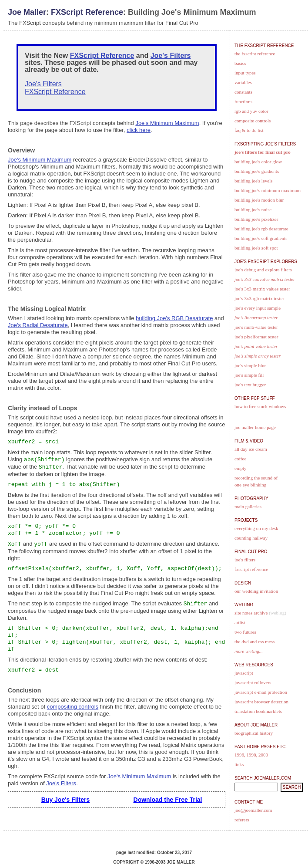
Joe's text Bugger (250, 385)
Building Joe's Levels (254, 181)
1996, (240, 755)
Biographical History (254, 733)
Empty (241, 468)
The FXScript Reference (255, 54)
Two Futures (245, 632)
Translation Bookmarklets (258, 711)
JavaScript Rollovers (253, 682)
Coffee (240, 459)
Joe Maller (27, 12)
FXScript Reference (87, 12)
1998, (252, 755)
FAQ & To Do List (249, 130)
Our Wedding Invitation (256, 591)
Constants (243, 92)
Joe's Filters (171, 56)
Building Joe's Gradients (257, 171)
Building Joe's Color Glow (258, 162)
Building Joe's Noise (253, 209)
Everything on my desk (256, 528)
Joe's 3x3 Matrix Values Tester (262, 289)
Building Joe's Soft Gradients (261, 238)
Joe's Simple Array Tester (258, 356)
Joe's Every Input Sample (258, 308)
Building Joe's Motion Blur (259, 200)
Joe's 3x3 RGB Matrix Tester (259, 298)
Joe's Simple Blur (250, 365)
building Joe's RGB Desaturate (174, 318)
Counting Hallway (251, 538)
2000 (263, 755)
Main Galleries (248, 507)
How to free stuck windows (260, 406)
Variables (243, 82)
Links (239, 764)
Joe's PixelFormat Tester (256, 337)
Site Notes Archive (251, 613)
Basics (240, 63)
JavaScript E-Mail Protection (261, 692)
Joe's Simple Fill (249, 375)
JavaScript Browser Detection (261, 702)
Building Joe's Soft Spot (256, 248)
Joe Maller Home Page (255, 427)
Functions (243, 101)
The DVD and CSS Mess (254, 642)
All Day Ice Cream (251, 449)
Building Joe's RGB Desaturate (261, 229)
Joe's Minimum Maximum (167, 123)
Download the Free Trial (168, 800)
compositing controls (73, 707)
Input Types (245, 73)
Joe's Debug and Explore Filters (263, 270)
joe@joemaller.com (253, 810)
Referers (242, 820)
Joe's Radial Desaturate (38, 325)
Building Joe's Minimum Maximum (268, 190)
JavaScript (244, 673)
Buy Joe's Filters (65, 800)
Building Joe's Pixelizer (256, 219)
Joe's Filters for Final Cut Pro (263, 152)
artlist (240, 622)
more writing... (249, 651)
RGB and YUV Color (251, 111)
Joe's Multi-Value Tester (256, 327)
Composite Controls (253, 121)
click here (139, 130)
